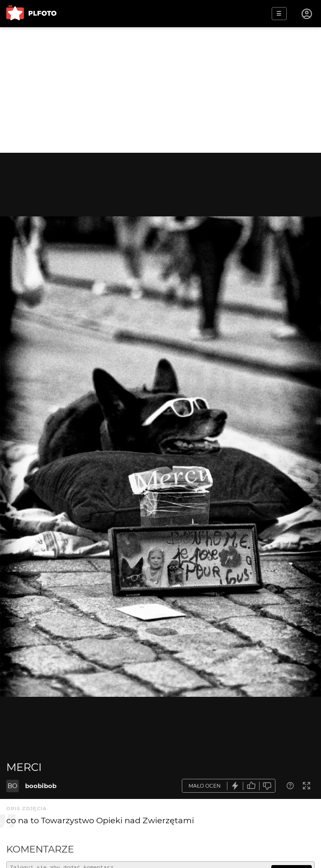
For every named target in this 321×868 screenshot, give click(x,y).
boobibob (41, 786)
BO (13, 786)
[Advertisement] (160, 90)
